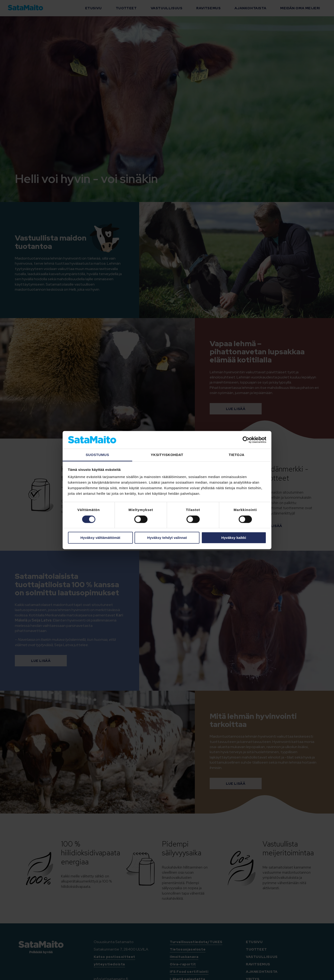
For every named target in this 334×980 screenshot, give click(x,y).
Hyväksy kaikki (234, 538)
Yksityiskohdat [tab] (167, 455)
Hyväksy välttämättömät (100, 538)
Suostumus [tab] (97, 455)
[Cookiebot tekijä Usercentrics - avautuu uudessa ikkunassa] (246, 440)
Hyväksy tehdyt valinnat (167, 538)
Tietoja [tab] (236, 455)
